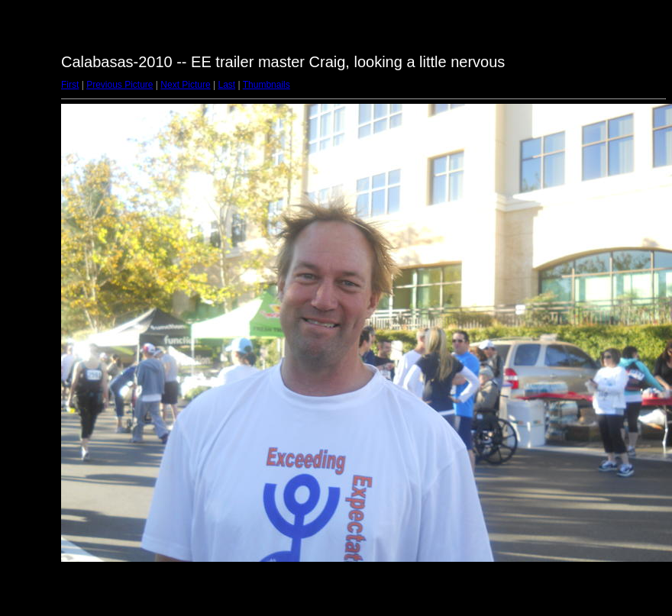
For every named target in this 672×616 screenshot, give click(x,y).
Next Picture (185, 85)
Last (226, 85)
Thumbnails (267, 85)
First (70, 85)
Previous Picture (120, 85)
